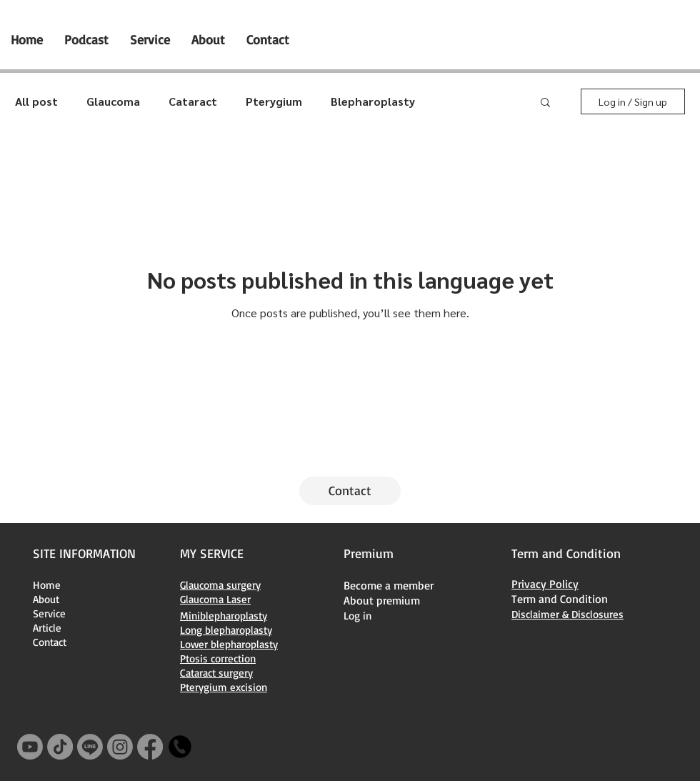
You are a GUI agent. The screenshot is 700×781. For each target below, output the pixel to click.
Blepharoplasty (373, 101)
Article (47, 628)
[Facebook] (150, 747)
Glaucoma (113, 101)
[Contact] (350, 491)
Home (47, 585)
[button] (545, 103)
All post (36, 101)
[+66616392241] (180, 747)
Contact (50, 642)
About (46, 599)
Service (49, 613)
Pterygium (274, 101)
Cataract (193, 101)
